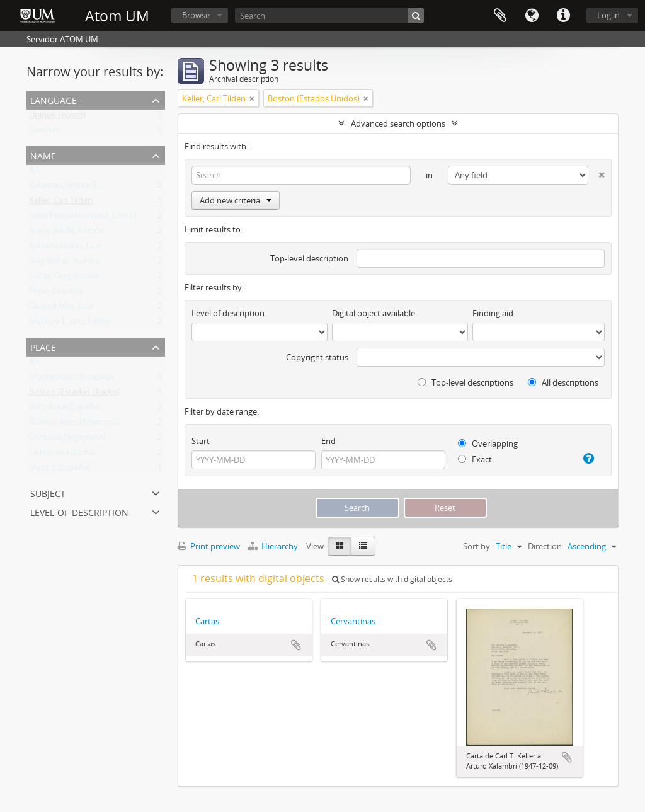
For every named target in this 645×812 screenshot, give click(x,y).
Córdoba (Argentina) (67, 440)
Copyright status (317, 357)
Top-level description (309, 258)
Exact (475, 459)
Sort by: (477, 546)
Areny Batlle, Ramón (67, 233)
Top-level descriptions (465, 382)
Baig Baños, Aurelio (65, 263)
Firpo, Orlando (56, 294)
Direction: (546, 546)
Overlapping (488, 443)
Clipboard (500, 16)
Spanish (44, 132)
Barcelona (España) (65, 409)
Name (43, 155)
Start (201, 441)
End (328, 441)
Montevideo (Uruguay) (71, 379)
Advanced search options (398, 123)
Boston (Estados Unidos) (75, 394)
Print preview (209, 546)
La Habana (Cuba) (62, 455)
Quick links (563, 16)
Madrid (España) (60, 470)
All (33, 173)
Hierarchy (274, 546)
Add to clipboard (296, 645)
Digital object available (374, 313)
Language (532, 16)
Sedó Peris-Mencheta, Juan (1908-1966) (101, 218)
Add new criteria (236, 200)
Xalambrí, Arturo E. (64, 188)
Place (43, 346)
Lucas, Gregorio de (64, 278)
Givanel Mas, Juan (62, 309)
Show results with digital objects (392, 579)
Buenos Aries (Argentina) (75, 425)
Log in (608, 15)
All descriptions (563, 382)
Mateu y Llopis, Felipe (69, 324)
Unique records (58, 117)
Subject (48, 492)
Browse (196, 15)
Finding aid (493, 313)
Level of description (79, 511)
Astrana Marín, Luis (65, 248)
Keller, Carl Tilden (61, 203)
